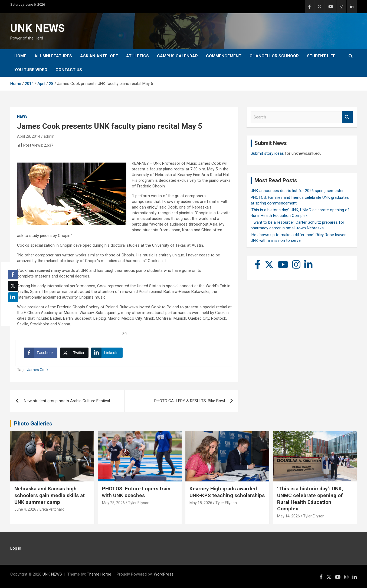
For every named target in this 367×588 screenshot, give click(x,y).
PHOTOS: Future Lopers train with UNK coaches (136, 492)
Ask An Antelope (99, 56)
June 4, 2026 (25, 509)
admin (49, 136)
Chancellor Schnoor (274, 56)
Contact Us (69, 70)
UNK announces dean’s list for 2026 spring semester (297, 191)
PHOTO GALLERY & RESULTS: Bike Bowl (190, 401)
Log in (16, 548)
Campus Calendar (177, 56)
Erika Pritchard (52, 509)
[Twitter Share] (74, 353)
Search (347, 117)
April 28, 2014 (29, 136)
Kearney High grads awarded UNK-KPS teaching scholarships (227, 492)
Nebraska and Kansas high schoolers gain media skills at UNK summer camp (50, 495)
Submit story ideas (267, 153)
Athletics (137, 56)
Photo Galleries (33, 424)
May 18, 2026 (201, 503)
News (22, 116)
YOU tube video (31, 70)
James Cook (38, 370)
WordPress (164, 574)
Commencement (224, 56)
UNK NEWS (37, 28)
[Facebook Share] (41, 353)
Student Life (321, 56)
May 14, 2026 (289, 516)
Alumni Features (53, 56)
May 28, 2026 (113, 503)
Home (20, 56)
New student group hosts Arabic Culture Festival (67, 401)
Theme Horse (99, 574)
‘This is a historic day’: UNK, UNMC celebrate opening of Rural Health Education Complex (310, 499)
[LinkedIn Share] (107, 353)
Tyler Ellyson (139, 503)
